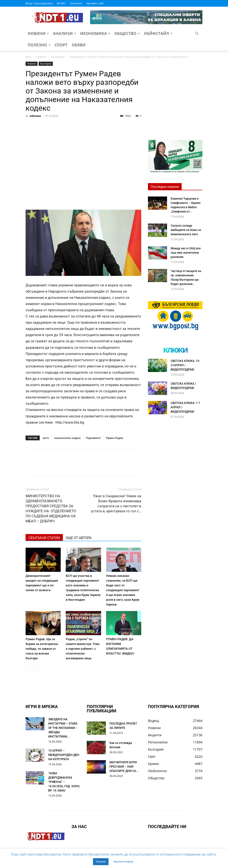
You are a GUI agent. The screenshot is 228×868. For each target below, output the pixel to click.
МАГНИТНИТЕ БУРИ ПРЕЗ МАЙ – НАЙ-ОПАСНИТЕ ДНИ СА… (124, 767)
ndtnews (35, 116)
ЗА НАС (61, 3)
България (58, 57)
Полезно (39, 45)
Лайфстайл (158, 33)
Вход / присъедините (39, 3)
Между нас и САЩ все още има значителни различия (186, 253)
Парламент (93, 438)
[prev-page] (29, 668)
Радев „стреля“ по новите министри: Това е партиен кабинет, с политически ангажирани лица (83, 649)
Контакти (76, 3)
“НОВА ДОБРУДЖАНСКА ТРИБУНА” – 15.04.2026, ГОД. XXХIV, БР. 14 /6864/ (64, 782)
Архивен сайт (95, 3)
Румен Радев (115, 438)
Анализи (65, 33)
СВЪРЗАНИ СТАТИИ (44, 538)
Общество (127, 33)
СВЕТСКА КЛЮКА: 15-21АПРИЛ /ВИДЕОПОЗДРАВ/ (185, 365)
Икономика (95, 33)
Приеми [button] (101, 862)
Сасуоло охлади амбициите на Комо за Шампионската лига (186, 230)
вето (46, 438)
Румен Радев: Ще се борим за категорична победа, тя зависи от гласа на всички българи (42, 649)
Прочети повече (123, 862)
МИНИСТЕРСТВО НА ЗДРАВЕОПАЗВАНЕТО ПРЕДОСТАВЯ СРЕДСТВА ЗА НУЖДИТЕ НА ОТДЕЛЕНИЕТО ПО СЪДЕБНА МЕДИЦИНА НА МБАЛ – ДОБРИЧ (51, 509)
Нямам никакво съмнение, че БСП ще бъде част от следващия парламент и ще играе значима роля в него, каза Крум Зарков (123, 590)
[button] (197, 34)
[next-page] (36, 668)
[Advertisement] (83, 155)
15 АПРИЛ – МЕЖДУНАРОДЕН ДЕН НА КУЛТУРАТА (64, 755)
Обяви (79, 45)
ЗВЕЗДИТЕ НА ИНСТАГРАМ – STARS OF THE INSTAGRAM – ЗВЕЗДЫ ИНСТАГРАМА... (63, 728)
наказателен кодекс (68, 438)
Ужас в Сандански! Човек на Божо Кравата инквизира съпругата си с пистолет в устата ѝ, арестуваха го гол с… (116, 504)
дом (28, 57)
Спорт (61, 45)
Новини (38, 33)
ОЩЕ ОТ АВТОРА (79, 538)
